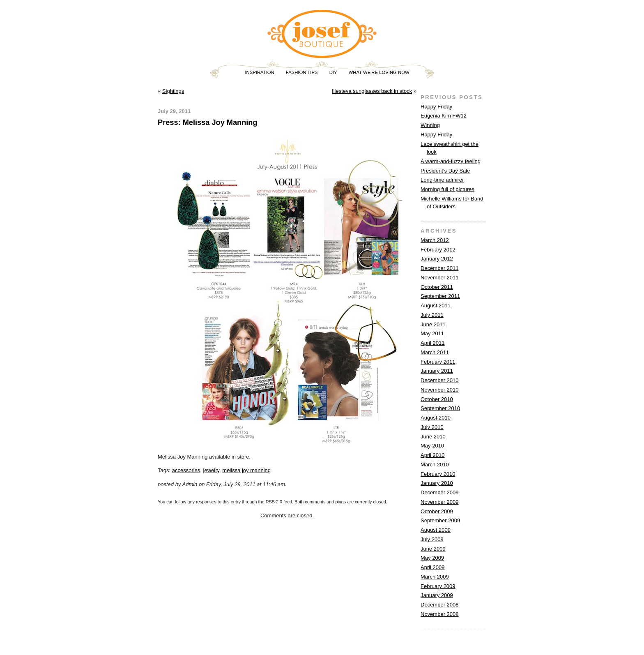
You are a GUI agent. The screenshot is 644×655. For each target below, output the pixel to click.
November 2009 (440, 502)
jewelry (212, 470)
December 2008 (440, 605)
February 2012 (438, 250)
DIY (333, 72)
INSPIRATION (259, 72)
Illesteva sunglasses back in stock (372, 91)
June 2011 (433, 324)
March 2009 (435, 577)
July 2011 (432, 315)
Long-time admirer (442, 180)
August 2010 (436, 418)
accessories (186, 470)
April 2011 (433, 343)
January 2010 (437, 483)
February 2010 (438, 474)
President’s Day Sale (445, 171)
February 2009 (438, 586)
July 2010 (432, 427)
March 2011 (435, 352)
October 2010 (437, 399)
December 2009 (440, 492)
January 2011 (437, 371)
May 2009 (432, 558)
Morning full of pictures (447, 189)
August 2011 (436, 306)
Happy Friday (436, 107)
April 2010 (433, 455)
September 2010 (440, 408)
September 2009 (440, 520)
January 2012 (437, 259)
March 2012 (435, 240)
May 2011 (432, 333)
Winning (430, 125)
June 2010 (433, 437)
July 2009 (432, 539)
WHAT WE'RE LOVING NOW (379, 72)
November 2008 (440, 614)
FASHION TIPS (302, 72)
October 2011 (437, 287)
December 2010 (440, 380)
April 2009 (433, 567)
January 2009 (437, 595)
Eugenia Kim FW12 (444, 116)
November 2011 (440, 278)
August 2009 (436, 530)
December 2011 (440, 268)
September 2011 (440, 296)
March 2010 (435, 465)
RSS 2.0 (274, 502)
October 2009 (437, 511)
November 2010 (440, 390)
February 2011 (438, 362)
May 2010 (432, 446)
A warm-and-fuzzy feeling (451, 161)
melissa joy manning (246, 470)
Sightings (173, 91)
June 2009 (433, 549)
